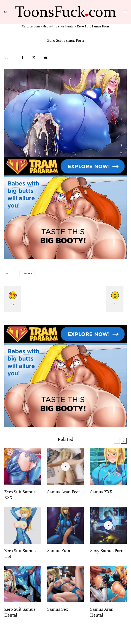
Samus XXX (101, 492)
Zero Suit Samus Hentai (20, 612)
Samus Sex (58, 609)
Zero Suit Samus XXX (20, 495)
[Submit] (46, 58)
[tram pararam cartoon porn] (65, 258)
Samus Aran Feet (64, 492)
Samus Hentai (65, 26)
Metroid (48, 26)
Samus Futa (59, 551)
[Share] (23, 58)
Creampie (28, 273)
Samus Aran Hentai (102, 612)
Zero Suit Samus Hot (20, 554)
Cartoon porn (31, 26)
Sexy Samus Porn (107, 551)
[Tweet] (34, 58)
